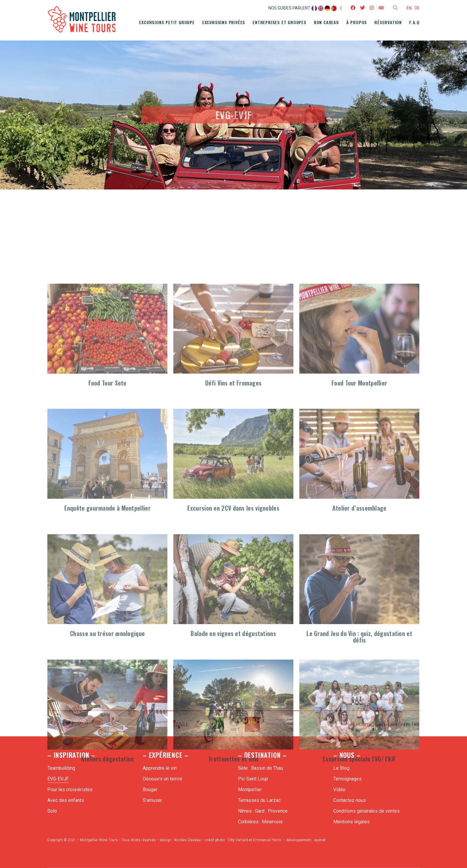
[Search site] (395, 9)
